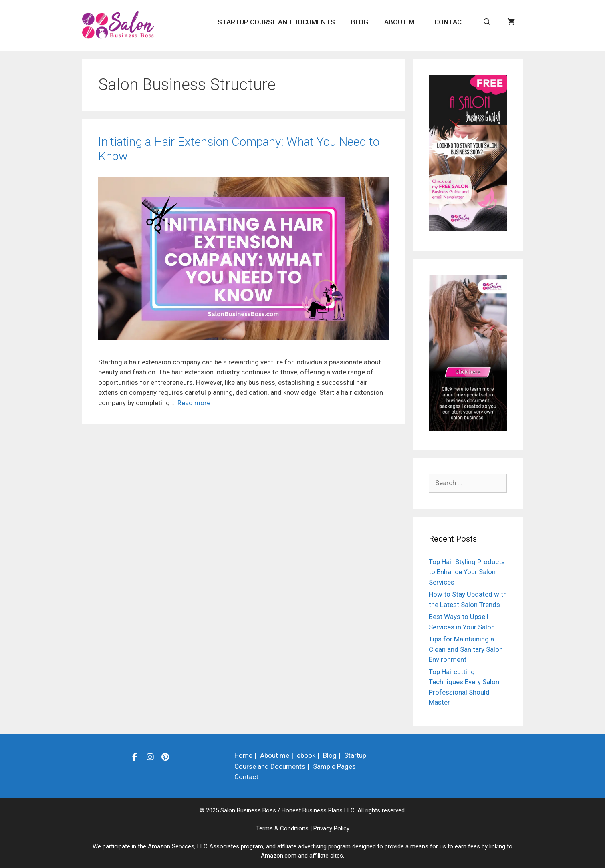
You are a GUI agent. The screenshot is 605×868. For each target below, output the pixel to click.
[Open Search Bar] (487, 22)
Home (243, 755)
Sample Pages (334, 766)
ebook (306, 755)
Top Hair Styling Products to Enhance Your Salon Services (467, 572)
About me (401, 22)
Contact (450, 22)
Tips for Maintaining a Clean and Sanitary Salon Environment (466, 649)
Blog (360, 22)
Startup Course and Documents (276, 22)
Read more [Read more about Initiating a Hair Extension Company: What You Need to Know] (194, 403)
